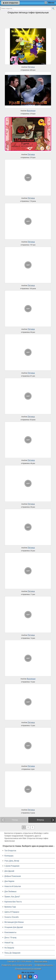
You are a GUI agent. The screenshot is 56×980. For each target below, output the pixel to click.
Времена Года (10, 907)
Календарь (9, 856)
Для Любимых (10, 891)
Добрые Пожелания (13, 876)
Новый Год (9, 943)
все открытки (10, 3)
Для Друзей (9, 871)
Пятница (31, 67)
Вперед (40, 820)
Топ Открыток (10, 851)
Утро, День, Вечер (12, 861)
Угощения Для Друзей (14, 927)
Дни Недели (9, 881)
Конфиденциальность (44, 965)
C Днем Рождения (12, 866)
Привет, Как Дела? (12, 897)
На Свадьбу (9, 948)
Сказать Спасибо (12, 917)
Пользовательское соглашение (28, 969)
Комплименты (10, 932)
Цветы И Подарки (12, 912)
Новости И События (13, 886)
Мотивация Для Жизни (14, 922)
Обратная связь (41, 961)
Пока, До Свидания (12, 953)
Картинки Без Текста (13, 902)
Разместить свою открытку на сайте (17, 965)
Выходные (31, 111)
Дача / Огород (10, 937)
